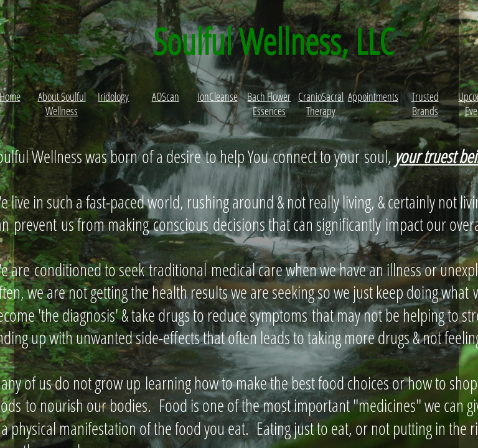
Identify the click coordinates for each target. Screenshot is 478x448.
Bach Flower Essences (269, 104)
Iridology (113, 96)
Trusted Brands (425, 104)
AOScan (166, 96)
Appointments (373, 96)
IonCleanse (218, 96)
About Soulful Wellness (62, 104)
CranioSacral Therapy (321, 104)
